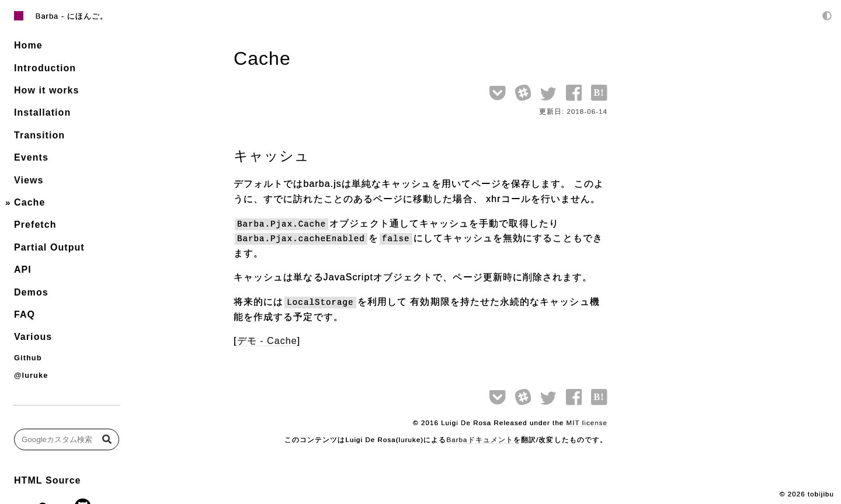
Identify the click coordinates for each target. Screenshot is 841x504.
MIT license (587, 423)
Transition (39, 135)
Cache (29, 202)
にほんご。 (88, 16)
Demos (31, 292)
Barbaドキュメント (479, 440)
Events (31, 157)
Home (28, 45)
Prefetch (35, 225)
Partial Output (49, 247)
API (23, 270)
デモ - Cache (267, 341)
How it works (46, 90)
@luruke (31, 375)
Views (29, 180)
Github (28, 358)
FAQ (25, 314)
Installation (42, 112)
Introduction (45, 68)
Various (33, 337)
